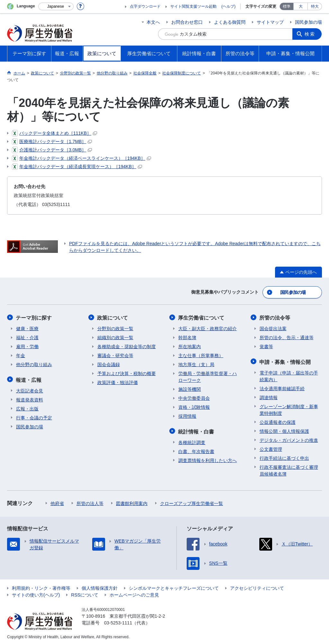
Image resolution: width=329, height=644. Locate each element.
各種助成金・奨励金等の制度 (127, 346)
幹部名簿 (187, 337)
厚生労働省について (201, 317)
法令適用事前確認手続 (282, 387)
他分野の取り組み (34, 364)
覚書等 (266, 346)
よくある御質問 (230, 22)
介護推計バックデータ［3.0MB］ (52, 150)
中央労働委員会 (194, 398)
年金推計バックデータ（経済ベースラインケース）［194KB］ (81, 158)
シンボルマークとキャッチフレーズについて (174, 587)
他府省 (57, 502)
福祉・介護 (27, 337)
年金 (21, 355)
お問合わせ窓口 (187, 22)
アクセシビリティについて (257, 587)
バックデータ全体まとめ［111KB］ (54, 133)
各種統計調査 (192, 441)
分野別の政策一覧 (115, 328)
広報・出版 (27, 408)
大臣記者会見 (30, 390)
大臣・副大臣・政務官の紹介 (208, 328)
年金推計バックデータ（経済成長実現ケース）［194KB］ (77, 167)
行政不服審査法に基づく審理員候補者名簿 (289, 469)
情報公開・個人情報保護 (284, 430)
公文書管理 (271, 448)
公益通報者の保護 (278, 421)
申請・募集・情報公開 (285, 361)
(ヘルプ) (228, 6)
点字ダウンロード (145, 6)
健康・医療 (27, 328)
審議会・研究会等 (115, 355)
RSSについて (85, 594)
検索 (310, 34)
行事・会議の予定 (34, 416)
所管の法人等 (90, 502)
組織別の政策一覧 (115, 337)
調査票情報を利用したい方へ (208, 459)
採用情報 (187, 416)
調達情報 (269, 396)
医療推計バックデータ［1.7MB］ (52, 142)
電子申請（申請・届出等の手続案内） (289, 375)
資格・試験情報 (194, 407)
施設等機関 (190, 389)
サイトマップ (270, 22)
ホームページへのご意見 (134, 594)
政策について (113, 317)
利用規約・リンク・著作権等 (41, 587)
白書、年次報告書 (196, 450)
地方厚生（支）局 (196, 364)
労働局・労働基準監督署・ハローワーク (208, 376)
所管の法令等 (275, 317)
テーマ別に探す (34, 317)
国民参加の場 (308, 22)
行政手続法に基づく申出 (284, 457)
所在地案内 (190, 346)
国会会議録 (109, 364)
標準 (287, 6)
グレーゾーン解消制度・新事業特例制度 (289, 409)
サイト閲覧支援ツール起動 (193, 6)
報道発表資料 (30, 399)
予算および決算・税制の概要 (127, 373)
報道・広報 (29, 379)
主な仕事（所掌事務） (201, 355)
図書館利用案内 (132, 502)
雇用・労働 (27, 346)
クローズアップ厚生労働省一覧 (191, 502)
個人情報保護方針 (100, 587)
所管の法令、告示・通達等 (287, 337)
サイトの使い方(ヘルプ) (36, 594)
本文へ (153, 22)
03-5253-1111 (118, 622)
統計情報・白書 (196, 430)
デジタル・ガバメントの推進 (289, 439)
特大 (315, 6)
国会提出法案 (273, 328)
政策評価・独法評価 (118, 382)
